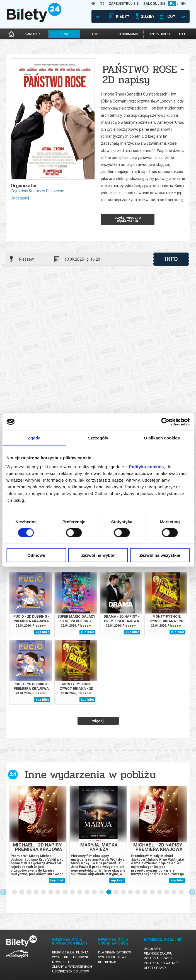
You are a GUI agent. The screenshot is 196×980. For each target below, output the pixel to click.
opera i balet (159, 34)
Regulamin (153, 949)
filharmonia (128, 34)
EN (183, 4)
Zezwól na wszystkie (160, 555)
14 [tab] (109, 892)
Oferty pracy (155, 968)
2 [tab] (22, 892)
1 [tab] (15, 892)
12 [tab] (95, 892)
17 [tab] (131, 892)
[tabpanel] (38, 835)
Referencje (107, 962)
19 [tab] (145, 892)
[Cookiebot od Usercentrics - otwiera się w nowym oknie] (165, 422)
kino (64, 34)
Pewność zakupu (158, 954)
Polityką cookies (146, 466)
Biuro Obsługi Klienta (70, 952)
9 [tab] (73, 892)
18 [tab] (138, 892)
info (171, 259)
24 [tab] (182, 892)
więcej (98, 721)
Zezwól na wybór (98, 555)
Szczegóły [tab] (98, 438)
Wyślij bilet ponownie (71, 957)
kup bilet (42, 632)
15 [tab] (116, 892)
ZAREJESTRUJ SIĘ (124, 4)
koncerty (33, 34)
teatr (96, 34)
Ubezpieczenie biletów (71, 971)
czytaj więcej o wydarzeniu (128, 219)
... (182, 33)
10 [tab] (80, 892)
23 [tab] (174, 892)
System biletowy (112, 957)
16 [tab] (124, 892)
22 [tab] (167, 892)
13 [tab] (102, 892)
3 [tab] (29, 892)
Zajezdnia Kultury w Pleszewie (37, 191)
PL (172, 4)
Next (192, 892)
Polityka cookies (158, 958)
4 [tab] (37, 892)
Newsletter (62, 962)
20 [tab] (153, 892)
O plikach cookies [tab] (162, 438)
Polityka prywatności (163, 963)
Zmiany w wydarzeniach (72, 967)
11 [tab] (87, 892)
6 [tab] (51, 892)
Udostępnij (20, 198)
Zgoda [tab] (34, 438)
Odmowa (36, 555)
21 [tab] (160, 892)
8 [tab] (66, 892)
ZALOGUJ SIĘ (154, 4)
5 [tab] (44, 892)
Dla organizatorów (115, 952)
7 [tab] (58, 892)
